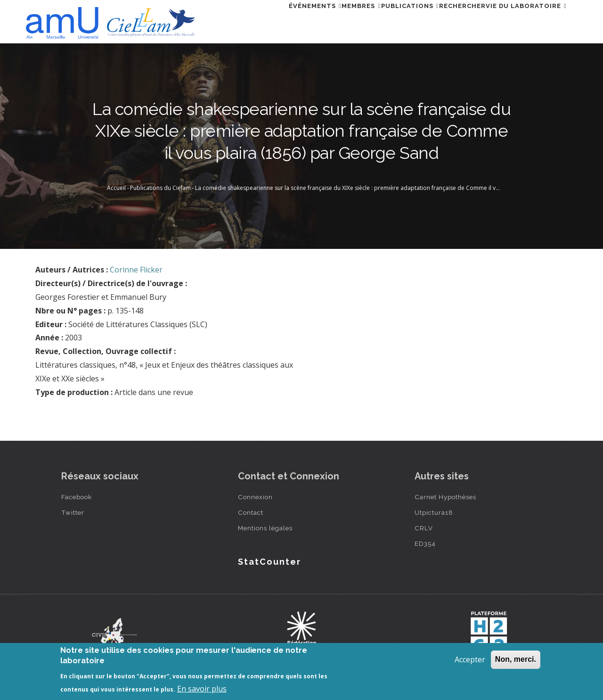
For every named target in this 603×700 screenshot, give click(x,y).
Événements (265, 21)
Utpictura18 (434, 512)
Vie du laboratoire (521, 21)
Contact (251, 512)
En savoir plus (202, 689)
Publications (382, 21)
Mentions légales (265, 528)
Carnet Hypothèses (445, 497)
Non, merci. (516, 659)
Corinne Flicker (136, 270)
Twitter (73, 512)
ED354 (425, 544)
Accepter (470, 659)
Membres (322, 21)
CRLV (424, 528)
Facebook (77, 497)
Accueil (116, 188)
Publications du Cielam (160, 188)
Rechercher (445, 21)
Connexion (255, 497)
